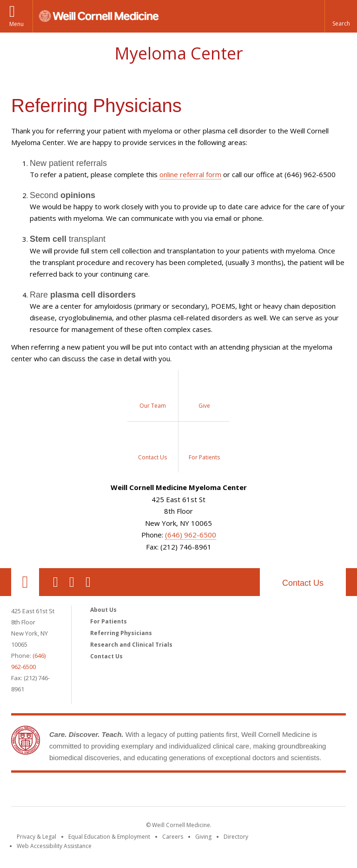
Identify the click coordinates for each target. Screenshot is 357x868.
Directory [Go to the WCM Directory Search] (236, 837)
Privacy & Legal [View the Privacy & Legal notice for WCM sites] (36, 837)
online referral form (190, 174)
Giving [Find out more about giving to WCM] (203, 837)
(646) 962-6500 (191, 535)
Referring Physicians (121, 633)
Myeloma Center (179, 53)
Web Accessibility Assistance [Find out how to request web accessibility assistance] (54, 846)
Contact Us (303, 583)
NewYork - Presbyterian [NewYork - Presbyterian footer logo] (256, 791)
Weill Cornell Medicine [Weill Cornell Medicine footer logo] (111, 791)
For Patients (109, 621)
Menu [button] (17, 24)
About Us (103, 610)
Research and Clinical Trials (131, 645)
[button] (341, 16)
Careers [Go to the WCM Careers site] (173, 837)
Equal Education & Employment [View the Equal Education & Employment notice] (109, 837)
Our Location (25, 582)
